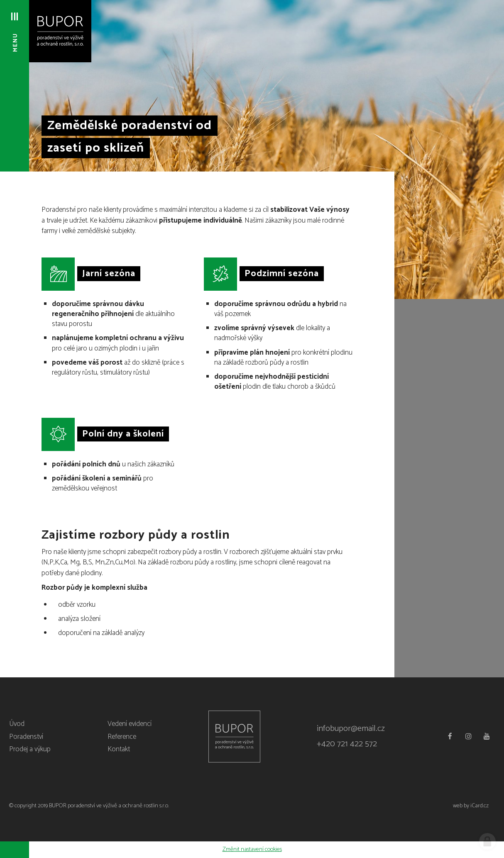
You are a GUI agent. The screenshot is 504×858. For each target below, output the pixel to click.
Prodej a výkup (30, 749)
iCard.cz (480, 806)
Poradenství (26, 737)
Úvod (17, 724)
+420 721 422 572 (347, 744)
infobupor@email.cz (351, 729)
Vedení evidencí (130, 724)
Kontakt (119, 749)
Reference (122, 737)
